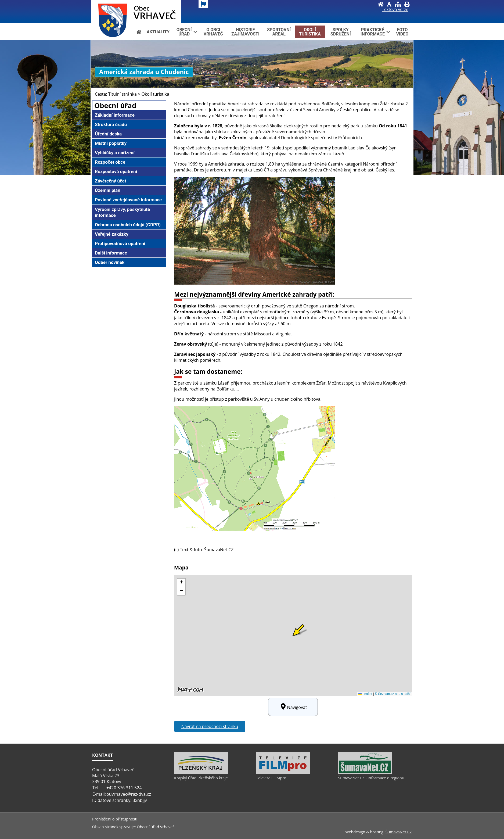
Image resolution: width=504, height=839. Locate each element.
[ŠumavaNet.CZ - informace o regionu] (365, 772)
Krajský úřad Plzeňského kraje (201, 778)
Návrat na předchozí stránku (210, 726)
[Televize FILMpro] (283, 772)
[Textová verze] (395, 10)
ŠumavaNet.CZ (399, 832)
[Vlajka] (203, 4)
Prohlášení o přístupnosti (115, 819)
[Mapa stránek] (398, 4)
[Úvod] (381, 4)
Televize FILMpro (271, 778)
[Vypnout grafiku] (389, 4)
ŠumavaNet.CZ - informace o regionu (371, 778)
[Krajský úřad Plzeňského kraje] (201, 772)
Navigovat (293, 707)
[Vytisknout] (407, 4)
